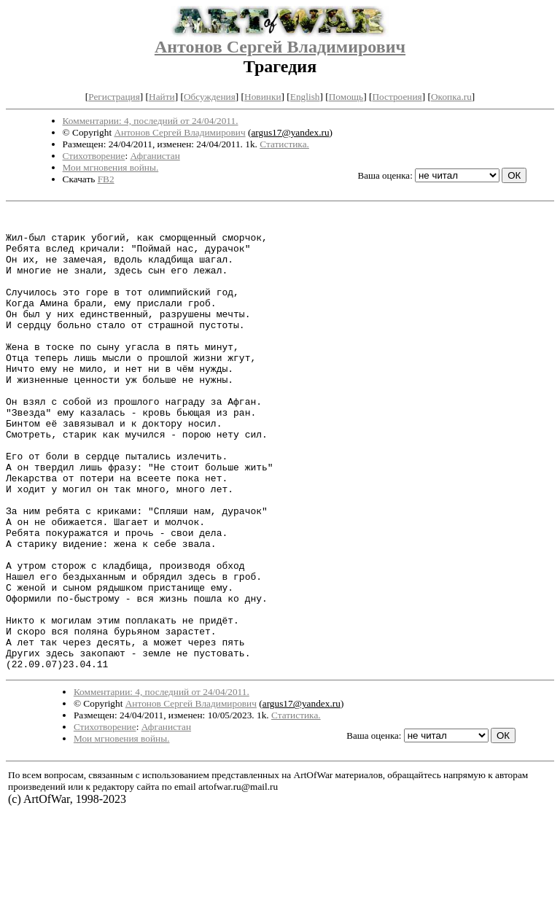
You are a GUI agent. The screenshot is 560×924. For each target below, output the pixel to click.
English (305, 97)
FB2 (106, 179)
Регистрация (114, 97)
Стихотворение (94, 156)
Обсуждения (210, 97)
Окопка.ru (451, 97)
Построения (397, 97)
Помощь (346, 97)
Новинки (262, 97)
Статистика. (284, 144)
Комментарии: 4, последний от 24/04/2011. (151, 121)
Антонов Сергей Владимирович (280, 47)
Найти (162, 97)
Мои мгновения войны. (111, 167)
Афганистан (155, 156)
